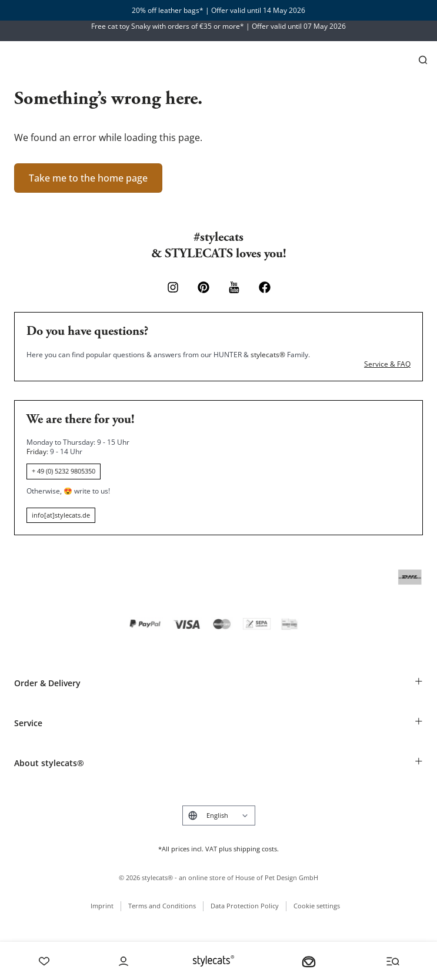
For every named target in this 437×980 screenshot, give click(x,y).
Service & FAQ (387, 364)
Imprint (102, 906)
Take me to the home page (88, 178)
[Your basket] (309, 961)
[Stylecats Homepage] (214, 961)
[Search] (423, 60)
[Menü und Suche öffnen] (393, 961)
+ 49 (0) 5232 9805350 (64, 471)
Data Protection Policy (245, 906)
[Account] (124, 961)
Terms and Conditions (162, 906)
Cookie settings (317, 906)
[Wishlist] (44, 961)
